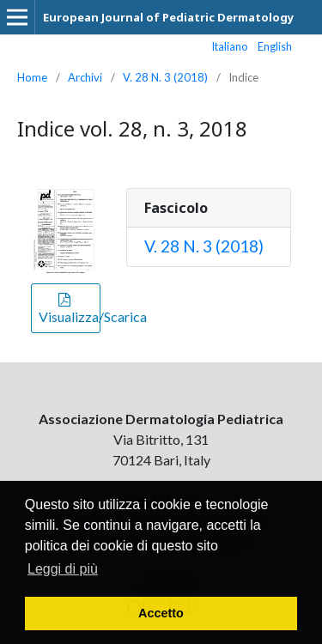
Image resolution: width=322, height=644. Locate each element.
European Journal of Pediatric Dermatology (168, 17)
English (275, 46)
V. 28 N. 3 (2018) (165, 77)
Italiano (230, 46)
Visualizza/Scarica (70, 316)
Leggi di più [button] (63, 569)
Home (32, 77)
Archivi (85, 77)
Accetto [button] (161, 613)
